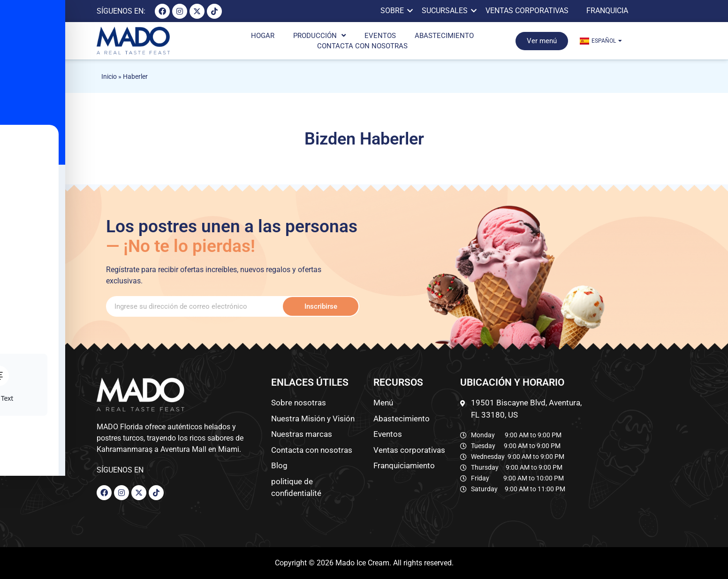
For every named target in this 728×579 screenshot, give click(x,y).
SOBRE (394, 11)
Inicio (109, 76)
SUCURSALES (446, 11)
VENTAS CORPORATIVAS (527, 11)
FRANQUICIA (607, 11)
